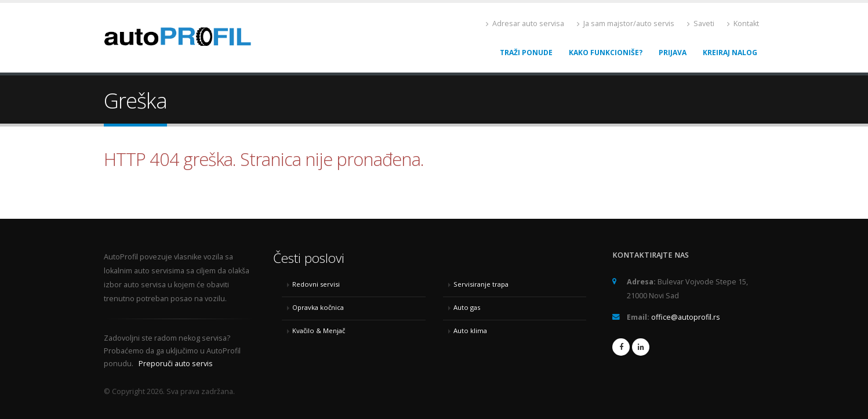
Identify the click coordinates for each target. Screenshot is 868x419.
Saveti (701, 24)
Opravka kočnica (318, 307)
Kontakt (743, 24)
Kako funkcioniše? (606, 53)
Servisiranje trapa (481, 284)
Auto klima (470, 330)
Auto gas (467, 307)
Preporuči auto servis (176, 364)
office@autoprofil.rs (686, 317)
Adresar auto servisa (525, 24)
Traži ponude (526, 53)
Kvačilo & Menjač (319, 330)
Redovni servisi (316, 284)
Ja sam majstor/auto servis (626, 24)
